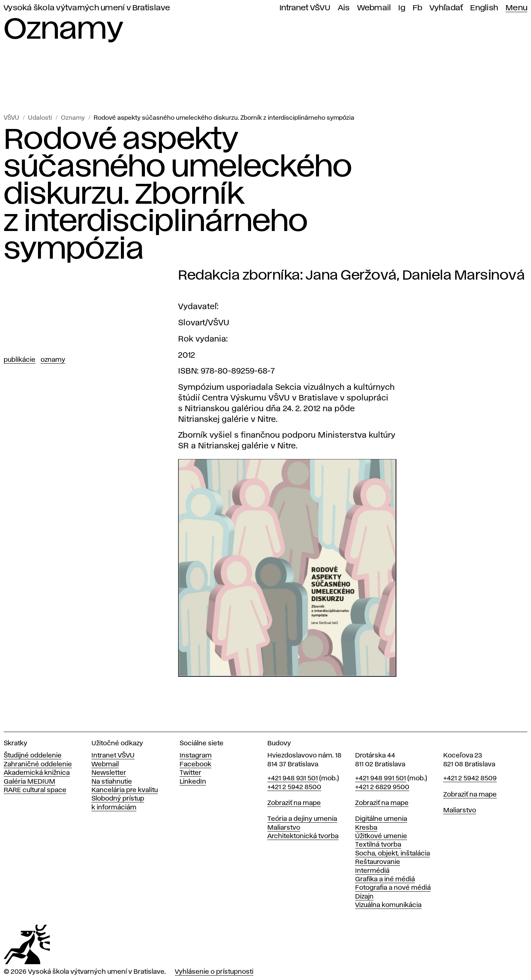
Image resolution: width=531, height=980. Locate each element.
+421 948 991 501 (381, 778)
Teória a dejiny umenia (302, 819)
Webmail (374, 8)
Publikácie (20, 360)
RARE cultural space (35, 790)
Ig (402, 8)
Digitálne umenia (381, 819)
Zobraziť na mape (294, 803)
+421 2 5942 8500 (294, 787)
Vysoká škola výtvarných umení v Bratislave (87, 8)
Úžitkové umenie (381, 836)
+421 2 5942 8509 (470, 778)
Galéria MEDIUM (29, 782)
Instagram (196, 756)
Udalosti (40, 118)
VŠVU (11, 118)
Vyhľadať (446, 8)
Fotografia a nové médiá (393, 888)
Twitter (190, 773)
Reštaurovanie (378, 862)
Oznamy (73, 118)
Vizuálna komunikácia (388, 905)
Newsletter (109, 773)
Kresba (366, 828)
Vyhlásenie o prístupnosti (214, 972)
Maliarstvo (284, 828)
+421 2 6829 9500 (382, 787)
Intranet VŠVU (305, 8)
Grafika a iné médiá (385, 879)
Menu (516, 8)
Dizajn (364, 897)
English (484, 8)
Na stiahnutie (112, 782)
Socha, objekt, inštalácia (393, 854)
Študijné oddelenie (33, 756)
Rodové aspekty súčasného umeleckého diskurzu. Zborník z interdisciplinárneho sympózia (224, 118)
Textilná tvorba (378, 845)
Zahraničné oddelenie (38, 764)
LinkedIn (193, 782)
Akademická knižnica (37, 773)
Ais (344, 8)
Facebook (195, 764)
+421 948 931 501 (293, 778)
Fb (418, 8)
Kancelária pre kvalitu (125, 790)
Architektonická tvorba (303, 836)
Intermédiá (372, 871)
